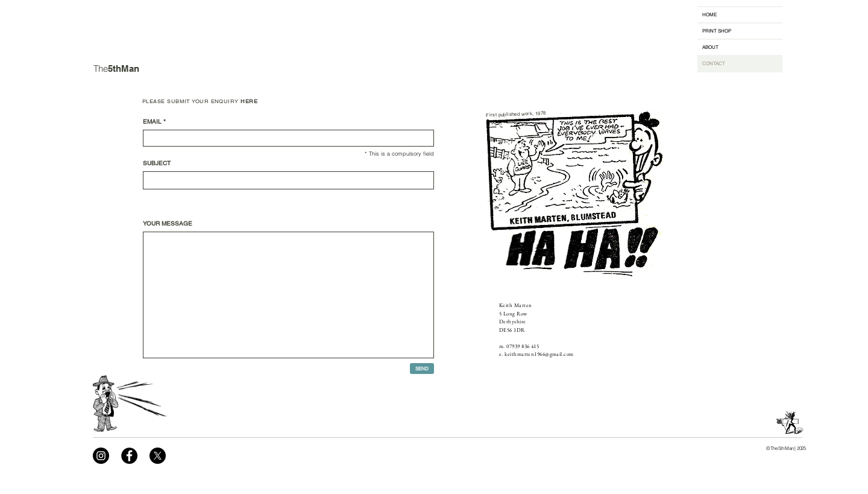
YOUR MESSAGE (168, 224)
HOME (709, 14)
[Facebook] (129, 456)
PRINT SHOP (717, 31)
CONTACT (714, 63)
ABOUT (710, 47)
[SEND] (422, 369)
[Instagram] (101, 456)
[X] (158, 456)
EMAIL (152, 122)
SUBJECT (157, 163)
